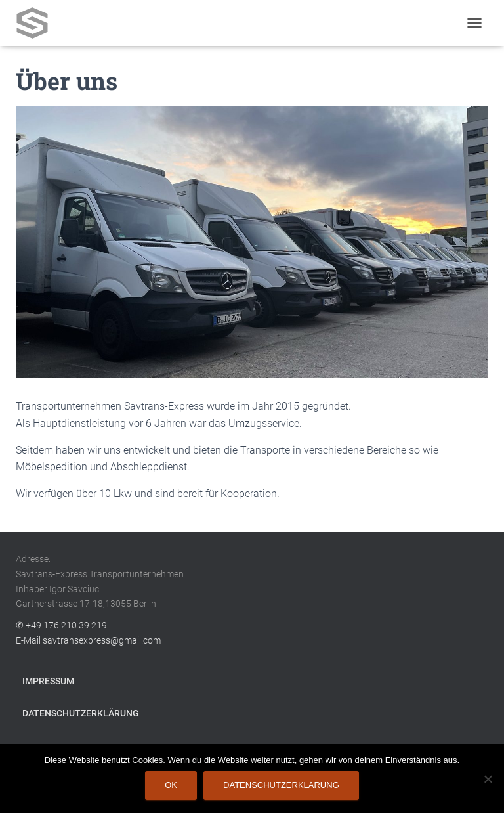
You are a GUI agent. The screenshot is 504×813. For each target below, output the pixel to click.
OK (171, 785)
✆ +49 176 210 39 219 (61, 625)
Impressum (48, 681)
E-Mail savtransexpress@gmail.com (88, 640)
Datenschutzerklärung (81, 713)
